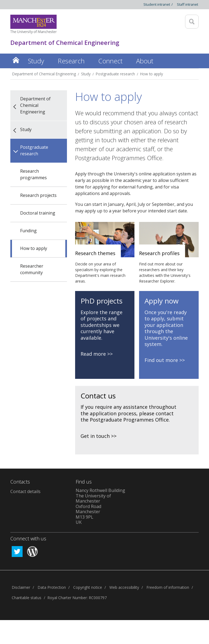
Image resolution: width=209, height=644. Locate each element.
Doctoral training (38, 213)
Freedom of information (168, 587)
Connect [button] (110, 61)
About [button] (145, 61)
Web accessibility (124, 587)
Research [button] (71, 61)
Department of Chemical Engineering (44, 74)
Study (86, 74)
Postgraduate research (115, 74)
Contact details (25, 491)
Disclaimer (21, 587)
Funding (28, 231)
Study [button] (36, 61)
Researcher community (32, 269)
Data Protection (52, 587)
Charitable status (27, 598)
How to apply (152, 74)
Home (16, 60)
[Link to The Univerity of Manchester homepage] (33, 24)
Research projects (38, 195)
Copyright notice (88, 587)
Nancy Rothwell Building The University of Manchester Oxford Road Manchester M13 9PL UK (100, 506)
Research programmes (33, 174)
